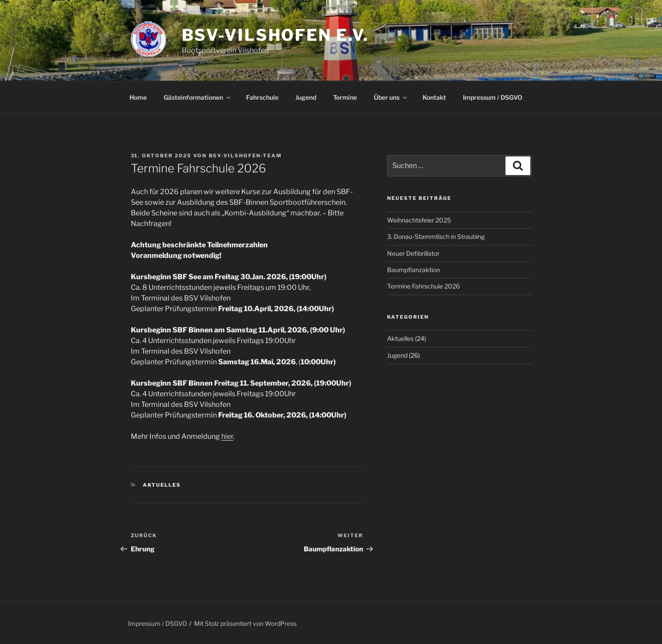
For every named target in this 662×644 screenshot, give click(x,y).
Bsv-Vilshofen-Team (246, 156)
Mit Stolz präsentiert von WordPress (245, 623)
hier (227, 436)
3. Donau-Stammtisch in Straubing (436, 236)
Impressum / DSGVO (493, 97)
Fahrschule (262, 97)
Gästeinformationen (198, 97)
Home (138, 97)
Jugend (306, 97)
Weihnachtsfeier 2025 (419, 220)
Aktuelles (162, 485)
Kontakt (434, 97)
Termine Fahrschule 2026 (423, 286)
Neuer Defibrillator (413, 253)
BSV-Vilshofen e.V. (276, 35)
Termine (345, 97)
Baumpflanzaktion (413, 270)
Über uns (391, 97)
